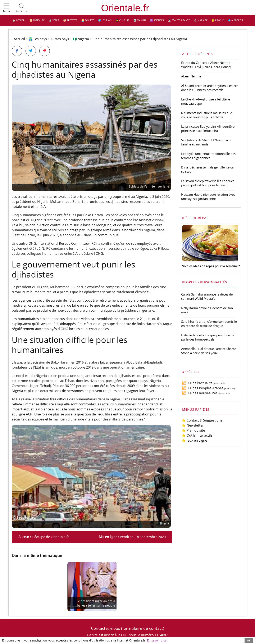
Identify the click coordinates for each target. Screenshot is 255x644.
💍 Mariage (201, 20)
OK (249, 640)
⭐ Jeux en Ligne (194, 440)
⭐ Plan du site (193, 430)
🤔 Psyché (218, 20)
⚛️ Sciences (157, 20)
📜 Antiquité (37, 20)
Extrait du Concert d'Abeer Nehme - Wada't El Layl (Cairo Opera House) (207, 65)
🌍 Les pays (105, 20)
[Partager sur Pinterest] (45, 51)
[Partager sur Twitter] (31, 51)
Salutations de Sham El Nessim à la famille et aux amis (206, 142)
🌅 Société (88, 20)
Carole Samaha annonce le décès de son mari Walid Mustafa (207, 296)
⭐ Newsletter (193, 425)
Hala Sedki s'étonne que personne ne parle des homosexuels (208, 337)
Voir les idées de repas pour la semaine (210, 266)
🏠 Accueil (19, 20)
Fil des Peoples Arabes (202, 388)
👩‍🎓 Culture (122, 20)
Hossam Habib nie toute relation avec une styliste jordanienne (208, 197)
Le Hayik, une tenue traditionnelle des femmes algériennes (208, 156)
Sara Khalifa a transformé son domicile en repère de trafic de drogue (209, 324)
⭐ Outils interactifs (197, 435)
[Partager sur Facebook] (17, 51)
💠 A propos (235, 20)
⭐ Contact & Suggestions (202, 420)
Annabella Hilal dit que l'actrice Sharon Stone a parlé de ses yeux (209, 351)
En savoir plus (157, 640)
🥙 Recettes (70, 20)
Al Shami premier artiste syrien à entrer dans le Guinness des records (210, 88)
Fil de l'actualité (197, 383)
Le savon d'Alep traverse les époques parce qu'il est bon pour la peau (208, 183)
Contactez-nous (106, 628)
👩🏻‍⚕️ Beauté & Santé (179, 20)
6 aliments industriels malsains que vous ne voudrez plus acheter (207, 115)
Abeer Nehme (191, 76)
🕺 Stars (54, 20)
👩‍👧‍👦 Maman (140, 20)
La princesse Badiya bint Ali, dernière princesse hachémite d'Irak (208, 129)
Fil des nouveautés (200, 393)
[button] (6, 8)
